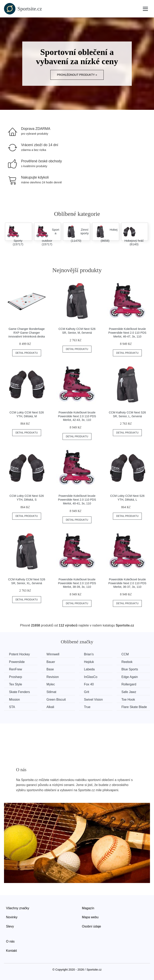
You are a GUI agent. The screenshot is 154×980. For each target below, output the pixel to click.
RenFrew (16, 669)
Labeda (89, 669)
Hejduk (89, 662)
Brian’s (89, 654)
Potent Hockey (19, 654)
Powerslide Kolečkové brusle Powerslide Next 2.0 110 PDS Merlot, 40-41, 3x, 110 (77, 500)
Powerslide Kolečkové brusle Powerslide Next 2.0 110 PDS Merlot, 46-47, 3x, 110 (127, 333)
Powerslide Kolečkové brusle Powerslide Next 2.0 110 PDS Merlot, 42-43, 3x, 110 (77, 416)
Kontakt (11, 951)
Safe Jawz (129, 692)
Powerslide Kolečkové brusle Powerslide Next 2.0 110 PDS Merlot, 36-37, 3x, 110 (127, 583)
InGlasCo (91, 677)
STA (12, 707)
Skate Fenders (19, 692)
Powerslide (17, 662)
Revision (53, 677)
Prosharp (16, 677)
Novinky (12, 917)
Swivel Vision (93, 700)
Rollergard (129, 684)
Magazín (88, 908)
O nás (10, 941)
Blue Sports (130, 669)
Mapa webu (90, 917)
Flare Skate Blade (134, 707)
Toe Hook (128, 700)
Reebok (127, 662)
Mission (14, 700)
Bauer (51, 662)
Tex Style (16, 684)
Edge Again (130, 677)
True (87, 707)
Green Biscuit (56, 700)
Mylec (51, 684)
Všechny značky (18, 908)
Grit (87, 692)
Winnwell (53, 654)
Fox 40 (89, 684)
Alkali (50, 707)
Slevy (10, 926)
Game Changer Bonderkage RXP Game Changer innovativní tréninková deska (27, 333)
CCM (125, 654)
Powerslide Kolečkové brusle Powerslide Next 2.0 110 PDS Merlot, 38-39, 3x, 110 (77, 583)
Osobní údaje (92, 926)
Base (50, 669)
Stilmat (51, 692)
